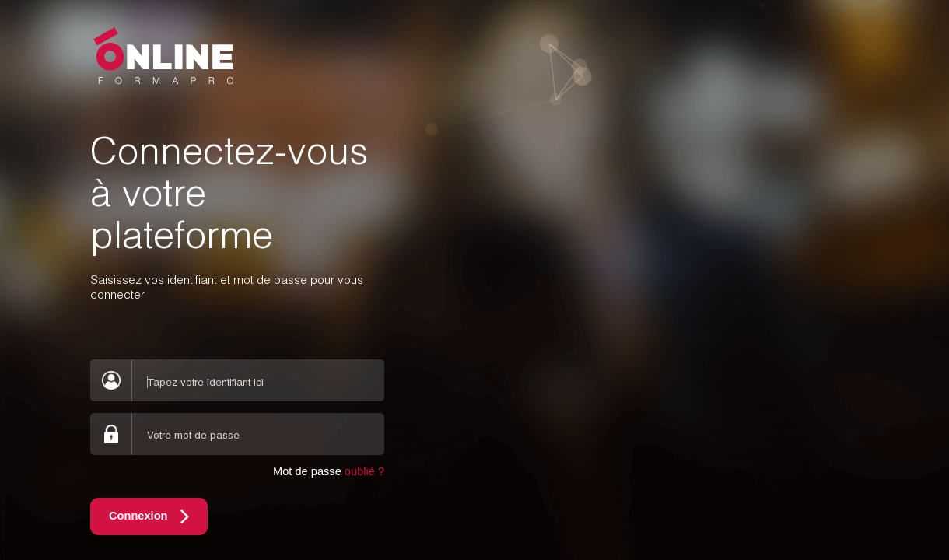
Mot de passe (329, 471)
